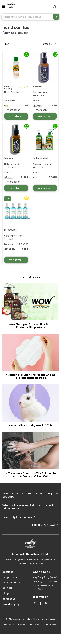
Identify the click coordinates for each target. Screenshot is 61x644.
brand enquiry (11, 604)
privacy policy (9, 625)
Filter (6, 44)
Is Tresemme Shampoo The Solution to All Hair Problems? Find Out (31, 475)
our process (10, 577)
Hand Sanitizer (12, 92)
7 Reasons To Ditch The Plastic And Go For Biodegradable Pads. (31, 376)
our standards (11, 583)
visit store (16, 116)
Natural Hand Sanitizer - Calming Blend (41, 94)
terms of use (21, 625)
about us (8, 572)
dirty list (7, 588)
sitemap (30, 625)
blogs (6, 593)
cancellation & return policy (45, 625)
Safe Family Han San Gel (13, 237)
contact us (9, 599)
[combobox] (45, 44)
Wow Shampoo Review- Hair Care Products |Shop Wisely (30, 326)
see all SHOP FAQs (45, 525)
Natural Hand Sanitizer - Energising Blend (13, 166)
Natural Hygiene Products (42, 166)
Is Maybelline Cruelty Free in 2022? (30, 426)
